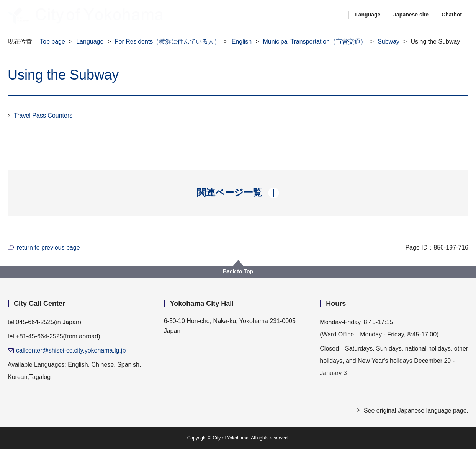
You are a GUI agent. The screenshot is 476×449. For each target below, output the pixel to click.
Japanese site (411, 15)
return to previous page (48, 247)
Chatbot (452, 15)
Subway (388, 42)
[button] (238, 193)
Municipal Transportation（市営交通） (314, 42)
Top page (52, 42)
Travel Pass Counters (43, 115)
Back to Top (238, 271)
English (242, 42)
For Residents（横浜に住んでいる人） (168, 42)
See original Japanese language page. (416, 411)
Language (368, 15)
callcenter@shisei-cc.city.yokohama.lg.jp (71, 350)
